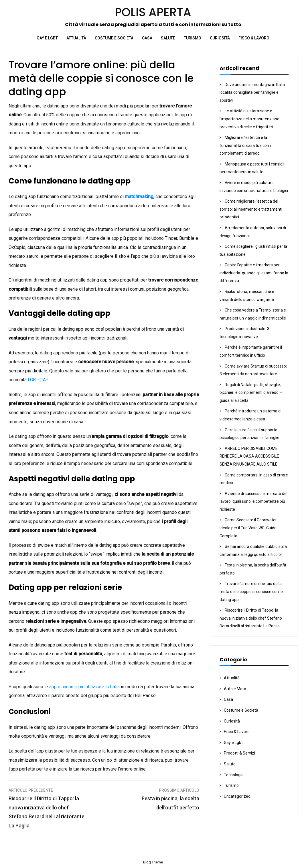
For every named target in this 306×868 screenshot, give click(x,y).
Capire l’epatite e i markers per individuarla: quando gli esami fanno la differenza (254, 273)
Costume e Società (114, 38)
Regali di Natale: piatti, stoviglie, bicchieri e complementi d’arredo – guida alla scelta (251, 393)
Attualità (76, 38)
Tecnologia (234, 775)
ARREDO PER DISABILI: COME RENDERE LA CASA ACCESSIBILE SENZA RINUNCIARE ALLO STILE (249, 456)
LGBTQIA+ (38, 380)
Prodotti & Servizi (239, 753)
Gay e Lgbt (47, 38)
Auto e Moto (235, 689)
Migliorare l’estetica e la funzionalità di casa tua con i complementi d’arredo (245, 145)
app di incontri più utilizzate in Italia (84, 687)
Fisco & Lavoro (254, 38)
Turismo (193, 38)
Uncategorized (237, 796)
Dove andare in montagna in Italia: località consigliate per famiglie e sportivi (253, 92)
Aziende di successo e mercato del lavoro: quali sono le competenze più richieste (253, 501)
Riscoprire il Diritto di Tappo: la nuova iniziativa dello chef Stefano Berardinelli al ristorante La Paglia (251, 618)
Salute (168, 38)
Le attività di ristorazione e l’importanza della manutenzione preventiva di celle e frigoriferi (249, 119)
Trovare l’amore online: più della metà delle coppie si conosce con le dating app (251, 591)
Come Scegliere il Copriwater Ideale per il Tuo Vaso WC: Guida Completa (248, 528)
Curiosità (220, 38)
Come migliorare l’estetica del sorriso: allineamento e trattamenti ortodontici (251, 209)
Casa (147, 38)
